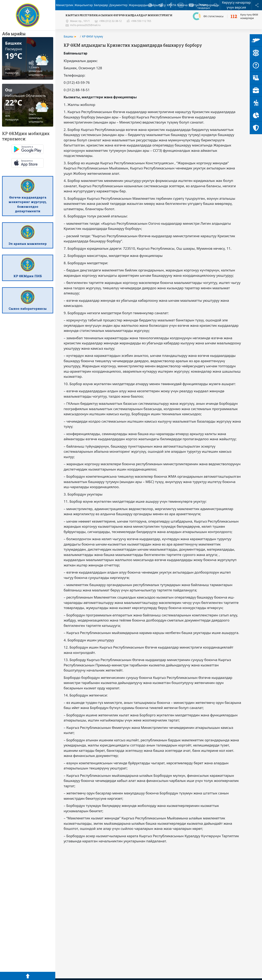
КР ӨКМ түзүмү (93, 36)
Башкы (68, 36)
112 (234, 16)
